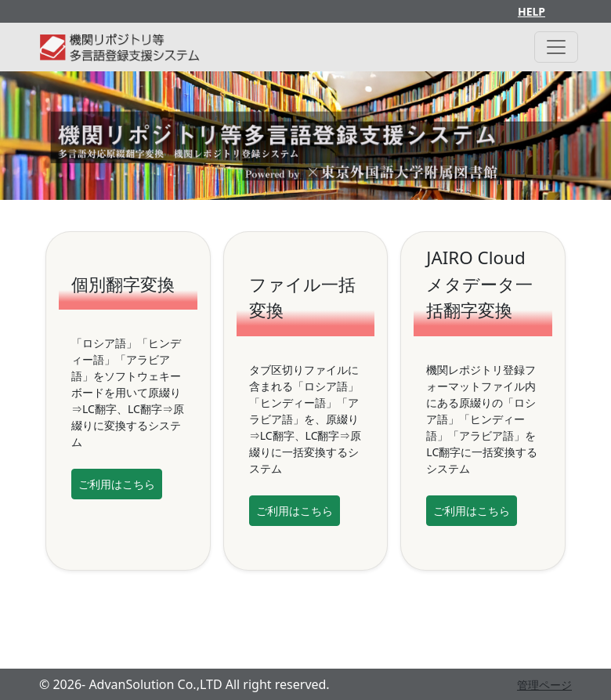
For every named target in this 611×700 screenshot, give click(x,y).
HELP (531, 11)
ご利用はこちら (117, 484)
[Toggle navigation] (556, 47)
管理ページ (544, 685)
